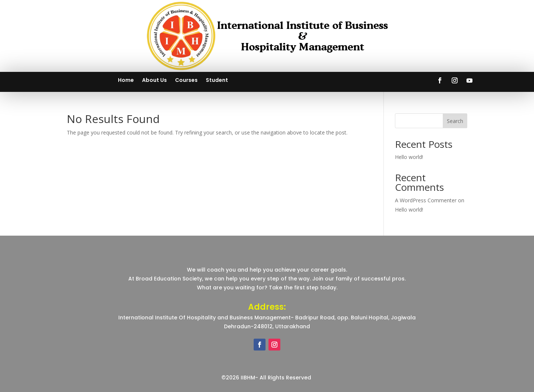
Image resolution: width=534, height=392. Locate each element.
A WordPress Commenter (426, 200)
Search (455, 121)
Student (217, 81)
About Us (154, 81)
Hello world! (409, 157)
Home (126, 81)
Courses (186, 81)
